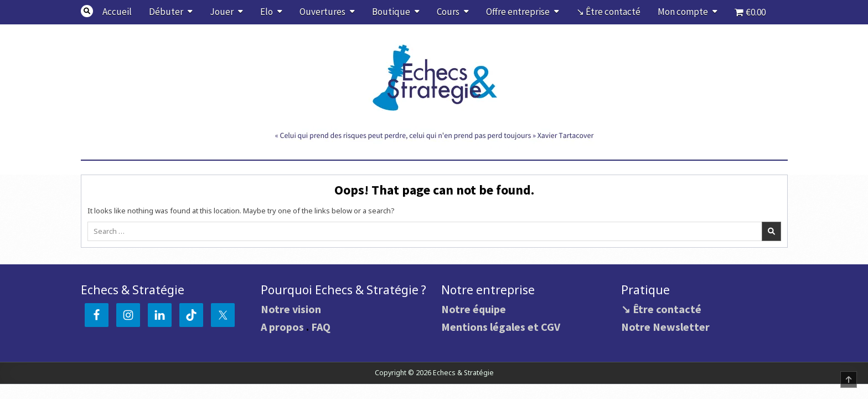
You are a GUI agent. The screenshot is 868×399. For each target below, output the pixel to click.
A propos (282, 327)
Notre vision (291, 309)
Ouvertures (322, 12)
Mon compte (683, 12)
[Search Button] (87, 11)
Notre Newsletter (665, 327)
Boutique (391, 12)
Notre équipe (474, 309)
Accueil (117, 12)
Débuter (166, 12)
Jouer (222, 12)
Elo (267, 12)
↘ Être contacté (608, 12)
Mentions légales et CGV (501, 327)
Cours (448, 12)
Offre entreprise (518, 12)
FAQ (321, 327)
